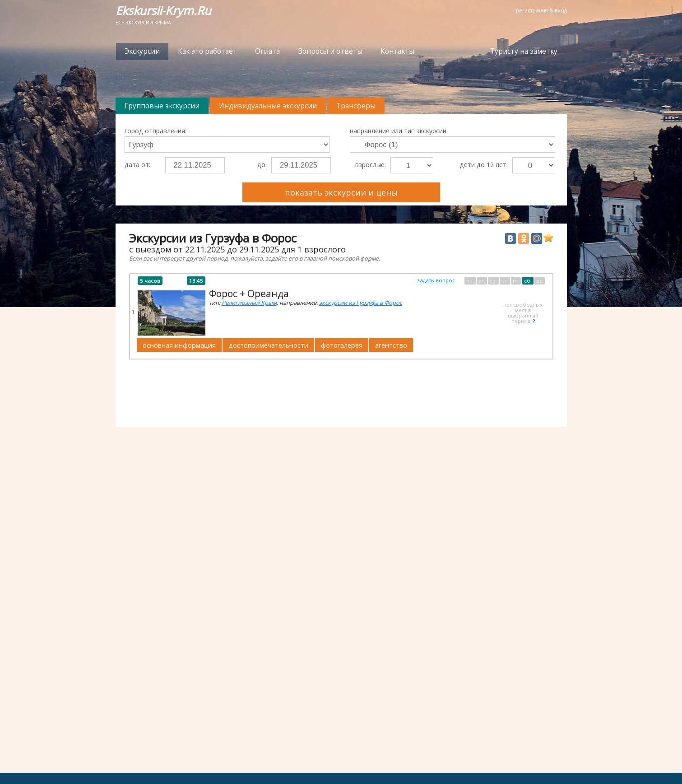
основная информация (179, 345)
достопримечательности (268, 345)
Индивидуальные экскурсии (268, 106)
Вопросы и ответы (330, 51)
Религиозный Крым (249, 303)
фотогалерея (342, 345)
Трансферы (356, 106)
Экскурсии (142, 51)
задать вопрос (436, 280)
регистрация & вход (541, 10)
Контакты (397, 51)
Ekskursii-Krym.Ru (163, 11)
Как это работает (207, 51)
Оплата (267, 51)
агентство (391, 345)
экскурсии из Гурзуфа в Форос (361, 303)
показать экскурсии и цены (341, 192)
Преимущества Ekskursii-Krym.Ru (503, 188)
